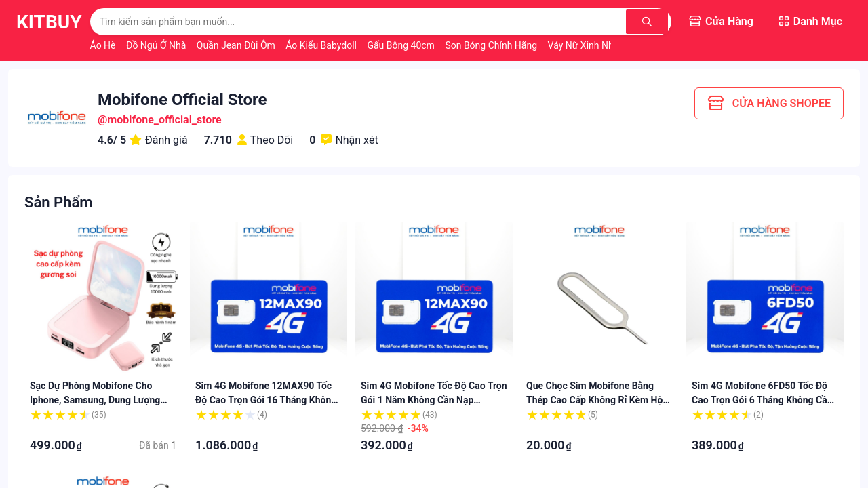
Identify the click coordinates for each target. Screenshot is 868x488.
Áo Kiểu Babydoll (322, 45)
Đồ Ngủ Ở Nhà (157, 45)
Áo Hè (104, 45)
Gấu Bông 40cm (402, 45)
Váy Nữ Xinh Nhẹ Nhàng (599, 45)
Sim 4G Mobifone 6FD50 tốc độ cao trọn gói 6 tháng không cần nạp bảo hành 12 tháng (762, 400)
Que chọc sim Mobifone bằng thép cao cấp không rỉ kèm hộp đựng (597, 400)
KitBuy (49, 22)
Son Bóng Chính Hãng (492, 45)
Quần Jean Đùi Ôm (237, 45)
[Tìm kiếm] (649, 22)
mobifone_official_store (164, 120)
